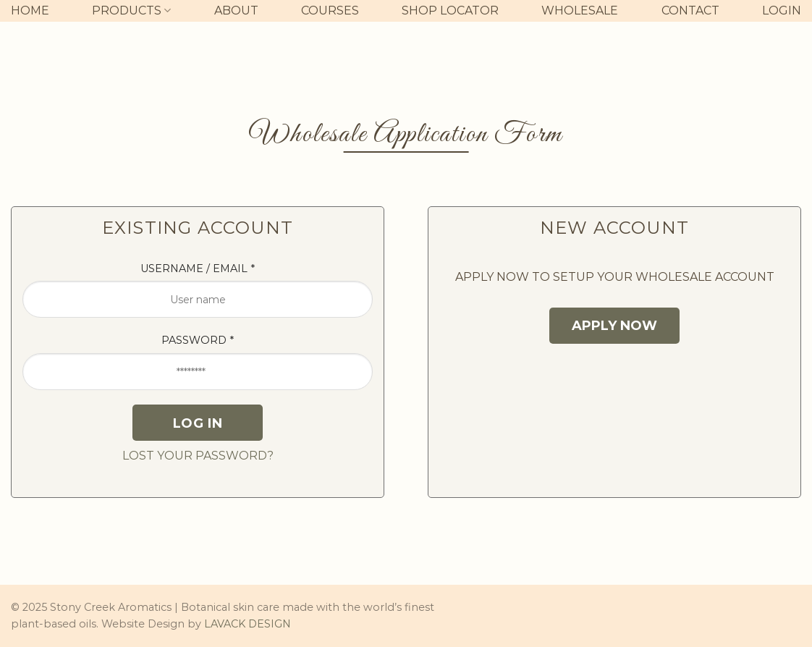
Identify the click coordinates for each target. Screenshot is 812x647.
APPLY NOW (614, 326)
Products (131, 10)
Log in (198, 423)
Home (30, 10)
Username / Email (198, 268)
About (236, 10)
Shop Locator (450, 10)
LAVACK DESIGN (248, 624)
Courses (330, 10)
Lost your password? (198, 456)
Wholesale (580, 10)
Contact (690, 10)
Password (198, 340)
